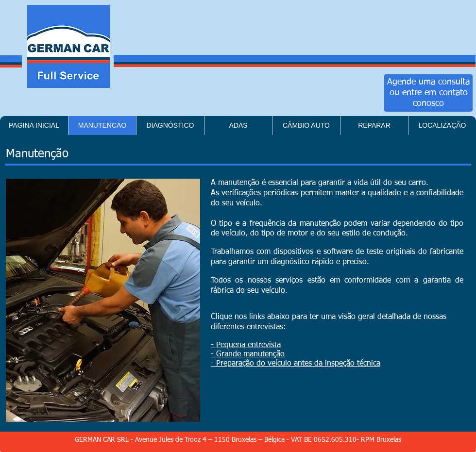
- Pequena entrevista (246, 345)
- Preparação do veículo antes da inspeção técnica (296, 364)
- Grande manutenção (248, 354)
